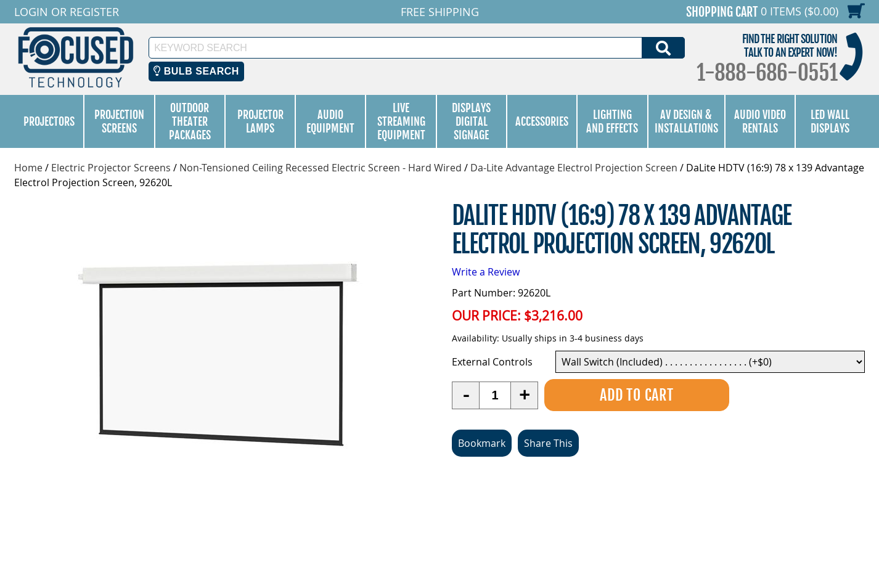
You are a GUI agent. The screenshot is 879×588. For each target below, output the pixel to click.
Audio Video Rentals (760, 121)
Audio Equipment (330, 121)
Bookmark (482, 443)
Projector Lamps (260, 121)
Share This (548, 443)
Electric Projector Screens (111, 168)
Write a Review (486, 272)
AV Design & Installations (686, 121)
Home (28, 168)
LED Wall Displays (830, 121)
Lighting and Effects (612, 121)
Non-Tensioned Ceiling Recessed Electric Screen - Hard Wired (321, 168)
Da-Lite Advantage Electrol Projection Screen (574, 168)
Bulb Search (196, 71)
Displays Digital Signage (471, 121)
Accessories (542, 121)
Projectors (49, 121)
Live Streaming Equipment (401, 121)
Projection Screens (119, 121)
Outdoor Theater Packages (190, 121)
